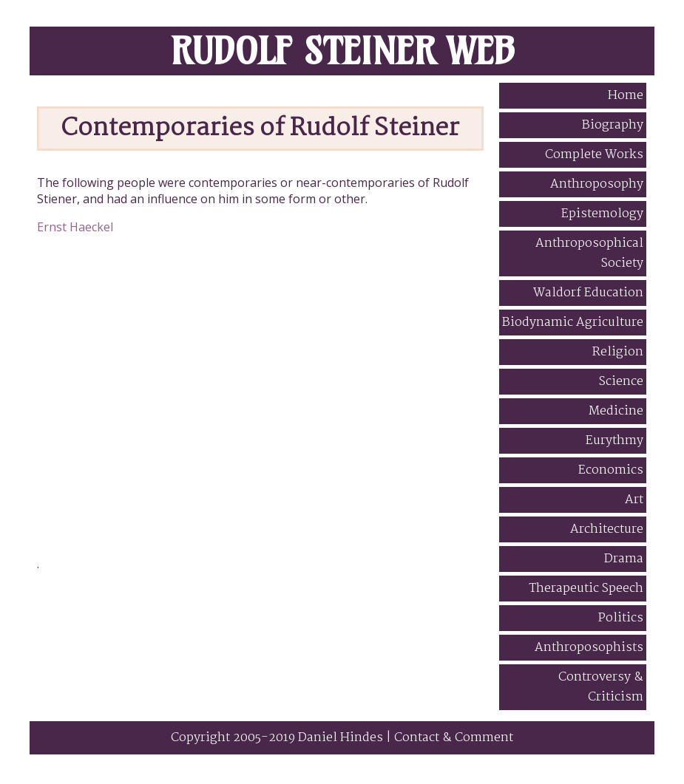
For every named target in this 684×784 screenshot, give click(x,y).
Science (621, 382)
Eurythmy (614, 441)
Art (634, 500)
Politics (621, 618)
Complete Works (594, 155)
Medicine (616, 411)
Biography (613, 125)
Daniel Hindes (341, 738)
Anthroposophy (597, 184)
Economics (611, 470)
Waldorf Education (588, 293)
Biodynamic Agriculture (573, 323)
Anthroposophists (589, 648)
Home (626, 96)
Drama (624, 559)
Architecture (607, 529)
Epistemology (602, 214)
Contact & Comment (454, 738)
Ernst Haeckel (75, 227)
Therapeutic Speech (586, 589)
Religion (618, 352)
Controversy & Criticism (601, 687)
